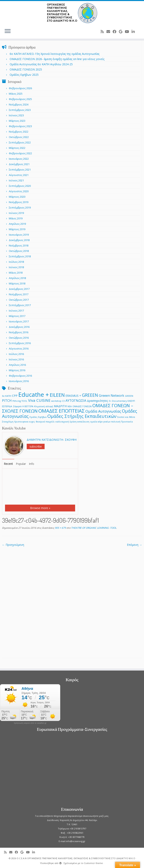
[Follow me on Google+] (122, 32)
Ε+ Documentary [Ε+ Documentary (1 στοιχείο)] (118, 401)
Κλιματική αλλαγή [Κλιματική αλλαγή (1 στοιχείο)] (44, 406)
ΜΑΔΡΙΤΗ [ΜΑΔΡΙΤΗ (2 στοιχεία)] (60, 406)
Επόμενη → (134, 545)
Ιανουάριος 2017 (19, 321)
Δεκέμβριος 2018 (19, 240)
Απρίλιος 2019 (17, 224)
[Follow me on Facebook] (116, 32)
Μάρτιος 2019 (17, 229)
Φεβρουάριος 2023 (20, 126)
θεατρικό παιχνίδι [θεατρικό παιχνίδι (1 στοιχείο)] (45, 422)
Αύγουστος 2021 (19, 175)
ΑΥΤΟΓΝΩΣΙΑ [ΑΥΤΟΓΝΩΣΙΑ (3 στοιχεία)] (76, 400)
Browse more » (40, 508)
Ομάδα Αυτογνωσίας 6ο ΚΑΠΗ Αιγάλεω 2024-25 (41, 64)
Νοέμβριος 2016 (19, 332)
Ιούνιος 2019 (16, 213)
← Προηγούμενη (13, 545)
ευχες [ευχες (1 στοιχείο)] (32, 422)
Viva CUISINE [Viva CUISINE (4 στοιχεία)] (39, 400)
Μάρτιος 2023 (17, 121)
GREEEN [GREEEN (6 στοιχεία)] (90, 395)
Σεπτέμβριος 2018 (20, 256)
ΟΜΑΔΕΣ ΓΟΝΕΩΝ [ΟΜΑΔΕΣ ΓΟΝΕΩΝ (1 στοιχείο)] (82, 406)
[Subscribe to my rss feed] (104, 32)
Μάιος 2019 (16, 218)
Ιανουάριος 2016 (19, 381)
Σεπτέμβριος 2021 (20, 170)
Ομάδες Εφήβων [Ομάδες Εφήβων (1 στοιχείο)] (38, 417)
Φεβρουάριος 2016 (20, 376)
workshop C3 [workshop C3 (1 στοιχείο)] (58, 401)
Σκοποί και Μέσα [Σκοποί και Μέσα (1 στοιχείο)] (126, 417)
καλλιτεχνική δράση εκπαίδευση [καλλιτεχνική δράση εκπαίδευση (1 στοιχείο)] (72, 422)
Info (32, 464)
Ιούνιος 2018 (16, 267)
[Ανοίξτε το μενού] (8, 31)
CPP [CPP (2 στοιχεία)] (15, 396)
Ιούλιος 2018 (16, 262)
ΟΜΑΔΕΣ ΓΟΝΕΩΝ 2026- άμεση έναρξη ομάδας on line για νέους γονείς (57, 59)
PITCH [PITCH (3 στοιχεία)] (7, 400)
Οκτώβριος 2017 (19, 300)
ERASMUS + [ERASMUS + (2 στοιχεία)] (73, 396)
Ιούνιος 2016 (16, 359)
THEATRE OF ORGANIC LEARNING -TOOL (93, 528)
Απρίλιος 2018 (17, 278)
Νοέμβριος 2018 (19, 245)
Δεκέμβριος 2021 (19, 164)
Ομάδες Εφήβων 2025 (24, 75)
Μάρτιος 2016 (17, 370)
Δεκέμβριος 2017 (19, 289)
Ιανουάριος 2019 (19, 235)
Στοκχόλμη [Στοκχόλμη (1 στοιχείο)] (8, 422)
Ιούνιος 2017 (16, 311)
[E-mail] (110, 32)
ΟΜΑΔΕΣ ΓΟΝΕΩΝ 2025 (26, 69)
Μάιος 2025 (16, 94)
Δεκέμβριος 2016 (19, 327)
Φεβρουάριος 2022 (20, 153)
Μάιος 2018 (16, 273)
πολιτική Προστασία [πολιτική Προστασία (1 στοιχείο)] (122, 422)
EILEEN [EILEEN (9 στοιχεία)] (57, 395)
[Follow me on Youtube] (128, 32)
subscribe (36, 446)
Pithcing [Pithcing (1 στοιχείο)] (17, 401)
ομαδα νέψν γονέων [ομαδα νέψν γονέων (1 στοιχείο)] (100, 422)
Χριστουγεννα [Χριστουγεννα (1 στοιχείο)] (21, 422)
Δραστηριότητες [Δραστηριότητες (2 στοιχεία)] (98, 401)
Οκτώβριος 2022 (19, 137)
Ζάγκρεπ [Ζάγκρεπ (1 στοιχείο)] (17, 406)
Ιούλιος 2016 (16, 354)
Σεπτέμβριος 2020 (20, 186)
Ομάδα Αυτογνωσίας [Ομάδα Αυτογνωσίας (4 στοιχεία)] (103, 411)
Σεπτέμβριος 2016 (20, 343)
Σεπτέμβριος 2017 (20, 305)
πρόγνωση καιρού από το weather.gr (30, 723)
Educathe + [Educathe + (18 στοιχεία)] (34, 395)
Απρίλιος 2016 (17, 365)
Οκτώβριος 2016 (19, 338)
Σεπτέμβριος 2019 (20, 208)
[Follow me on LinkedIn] (134, 32)
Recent (8, 464)
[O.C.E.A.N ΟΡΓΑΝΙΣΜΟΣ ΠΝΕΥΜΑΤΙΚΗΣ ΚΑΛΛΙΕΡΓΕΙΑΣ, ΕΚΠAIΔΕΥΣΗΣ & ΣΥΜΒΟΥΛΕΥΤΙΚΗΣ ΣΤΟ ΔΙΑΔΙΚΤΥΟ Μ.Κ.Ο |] (72, 13)
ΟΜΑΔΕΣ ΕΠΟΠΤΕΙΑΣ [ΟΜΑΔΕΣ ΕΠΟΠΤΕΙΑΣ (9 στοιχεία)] (61, 411)
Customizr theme (93, 863)
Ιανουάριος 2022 (19, 159)
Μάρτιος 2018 (17, 283)
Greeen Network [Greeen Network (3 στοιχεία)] (111, 395)
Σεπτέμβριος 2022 (20, 142)
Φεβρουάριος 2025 (20, 99)
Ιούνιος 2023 (16, 115)
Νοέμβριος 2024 (19, 104)
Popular (21, 464)
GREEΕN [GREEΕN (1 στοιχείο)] (129, 396)
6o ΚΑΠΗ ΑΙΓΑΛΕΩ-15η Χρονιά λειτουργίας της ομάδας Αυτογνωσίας (55, 54)
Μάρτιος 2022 (17, 148)
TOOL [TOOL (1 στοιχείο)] (24, 401)
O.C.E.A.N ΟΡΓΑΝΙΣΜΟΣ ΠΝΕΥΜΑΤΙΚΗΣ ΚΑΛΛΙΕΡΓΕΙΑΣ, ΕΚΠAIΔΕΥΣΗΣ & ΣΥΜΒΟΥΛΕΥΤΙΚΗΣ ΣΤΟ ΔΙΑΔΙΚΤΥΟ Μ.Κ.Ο (76, 858)
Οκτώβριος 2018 (19, 251)
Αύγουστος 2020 (19, 191)
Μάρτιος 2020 (17, 197)
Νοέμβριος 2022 (19, 132)
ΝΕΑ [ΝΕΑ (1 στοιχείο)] (70, 406)
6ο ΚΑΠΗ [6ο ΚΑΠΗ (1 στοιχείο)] (7, 396)
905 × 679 (60, 528)
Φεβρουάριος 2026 (20, 88)
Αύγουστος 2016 (19, 349)
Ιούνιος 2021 (16, 180)
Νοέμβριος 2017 (19, 294)
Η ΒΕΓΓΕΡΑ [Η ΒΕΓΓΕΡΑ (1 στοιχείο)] (28, 406)
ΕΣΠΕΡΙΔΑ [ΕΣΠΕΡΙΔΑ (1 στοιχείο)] (7, 406)
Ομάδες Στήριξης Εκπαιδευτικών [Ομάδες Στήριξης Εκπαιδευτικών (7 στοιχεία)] (82, 416)
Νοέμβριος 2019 (19, 202)
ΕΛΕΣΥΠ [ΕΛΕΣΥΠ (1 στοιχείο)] (131, 401)
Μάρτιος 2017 (17, 316)
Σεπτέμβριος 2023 (20, 110)
